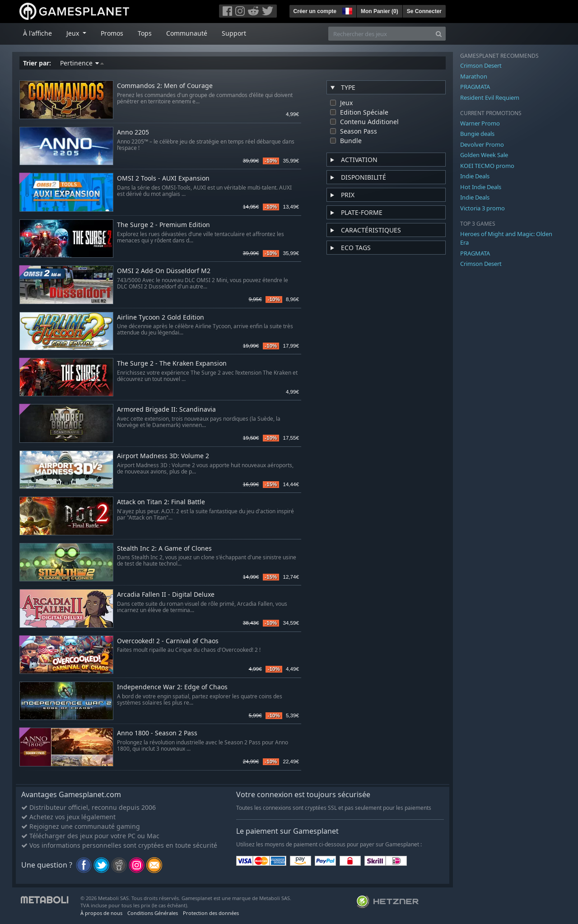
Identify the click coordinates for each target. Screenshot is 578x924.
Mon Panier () (380, 11)
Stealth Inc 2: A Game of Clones (164, 549)
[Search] (439, 34)
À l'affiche (37, 33)
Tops (145, 33)
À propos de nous (101, 913)
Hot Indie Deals (481, 187)
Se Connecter (424, 11)
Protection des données (211, 913)
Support (234, 33)
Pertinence (82, 63)
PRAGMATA (475, 87)
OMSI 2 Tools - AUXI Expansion (163, 179)
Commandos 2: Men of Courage (165, 86)
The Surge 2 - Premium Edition (163, 225)
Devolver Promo (482, 144)
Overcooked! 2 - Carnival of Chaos (168, 641)
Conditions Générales (153, 913)
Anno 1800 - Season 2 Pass (157, 733)
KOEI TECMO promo (487, 166)
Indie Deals (475, 176)
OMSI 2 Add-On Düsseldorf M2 (164, 271)
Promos (112, 33)
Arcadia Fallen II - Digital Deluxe (166, 595)
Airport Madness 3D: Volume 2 (163, 456)
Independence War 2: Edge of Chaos (172, 687)
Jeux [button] (74, 33)
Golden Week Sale (484, 155)
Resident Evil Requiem (490, 98)
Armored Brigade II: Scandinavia (166, 410)
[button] (346, 10)
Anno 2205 (133, 132)
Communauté (187, 33)
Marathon (474, 76)
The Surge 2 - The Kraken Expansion (172, 364)
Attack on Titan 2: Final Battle (161, 502)
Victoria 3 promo (482, 208)
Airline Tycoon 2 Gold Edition (161, 318)
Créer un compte (315, 11)
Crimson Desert (481, 65)
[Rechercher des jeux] (380, 34)
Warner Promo (480, 123)
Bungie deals (477, 134)
